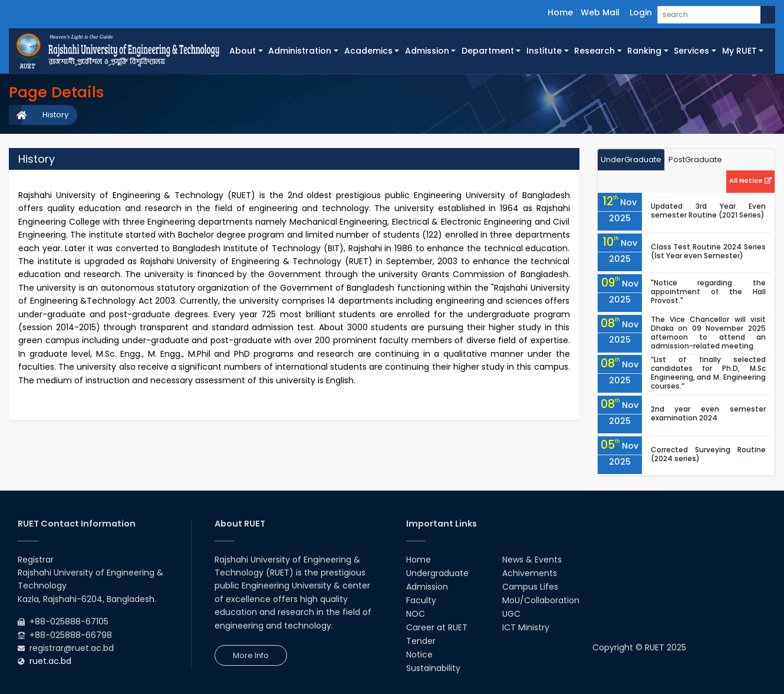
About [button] (243, 51)
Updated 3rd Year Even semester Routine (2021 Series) (708, 210)
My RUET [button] (739, 51)
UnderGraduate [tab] (631, 159)
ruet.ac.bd (50, 661)
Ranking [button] (644, 51)
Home (560, 12)
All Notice (750, 180)
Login (641, 12)
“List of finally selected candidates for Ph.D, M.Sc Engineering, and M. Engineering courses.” (708, 373)
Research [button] (594, 51)
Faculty (421, 600)
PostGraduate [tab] (695, 159)
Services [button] (691, 51)
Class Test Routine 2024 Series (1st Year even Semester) (708, 251)
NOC (416, 614)
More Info (251, 655)
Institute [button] (544, 51)
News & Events (532, 560)
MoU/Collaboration (541, 600)
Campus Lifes (530, 587)
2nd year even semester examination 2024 (708, 413)
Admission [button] (427, 51)
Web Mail (600, 12)
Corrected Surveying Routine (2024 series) (708, 454)
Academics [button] (368, 51)
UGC (511, 614)
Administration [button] (300, 51)
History (55, 115)
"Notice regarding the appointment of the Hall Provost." (708, 292)
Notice (419, 654)
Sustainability (433, 668)
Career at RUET (437, 627)
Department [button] (488, 51)
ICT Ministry (526, 627)
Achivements (530, 573)
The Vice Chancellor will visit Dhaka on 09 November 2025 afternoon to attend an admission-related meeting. (708, 333)
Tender (421, 641)
